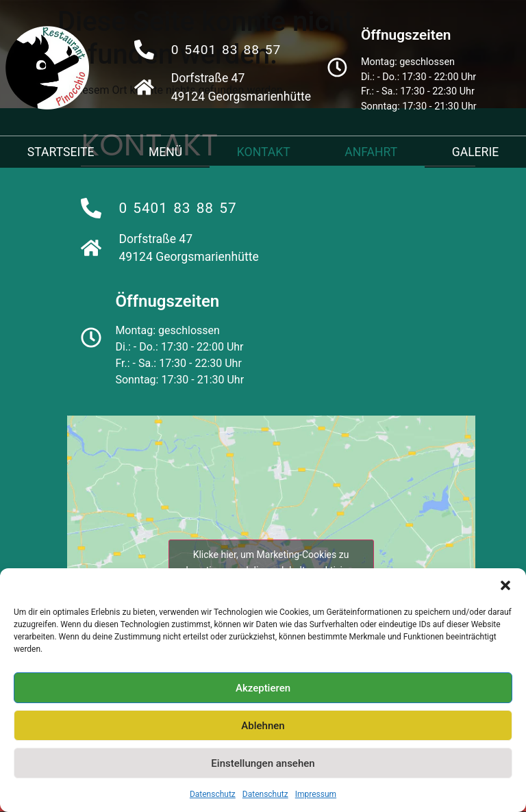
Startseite (61, 152)
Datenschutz (213, 794)
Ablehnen (263, 726)
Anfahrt (371, 152)
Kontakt (264, 152)
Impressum (316, 794)
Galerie (476, 152)
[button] (505, 585)
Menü (165, 152)
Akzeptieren (263, 688)
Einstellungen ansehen (263, 763)
